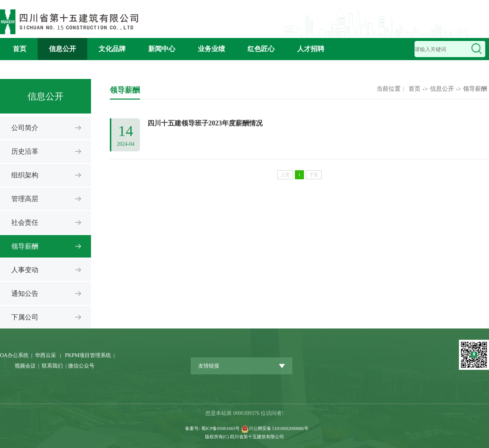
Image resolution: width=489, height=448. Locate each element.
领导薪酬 (25, 247)
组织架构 (25, 175)
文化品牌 (112, 49)
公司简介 (25, 128)
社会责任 (25, 222)
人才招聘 (311, 49)
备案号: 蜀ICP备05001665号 (213, 428)
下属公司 (25, 317)
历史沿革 (25, 151)
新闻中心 (162, 49)
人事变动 (25, 270)
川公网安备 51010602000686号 (279, 428)
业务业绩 (211, 49)
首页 (20, 49)
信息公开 (62, 49)
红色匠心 (261, 49)
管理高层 (25, 199)
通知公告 (25, 294)
